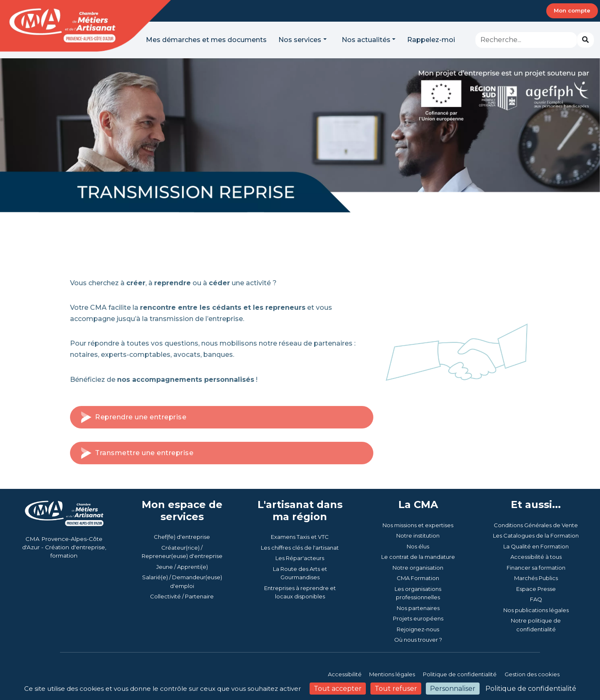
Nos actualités (366, 40)
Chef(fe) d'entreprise (182, 537)
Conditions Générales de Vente (536, 525)
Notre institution (418, 536)
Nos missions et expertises (418, 525)
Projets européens (418, 618)
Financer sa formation (536, 568)
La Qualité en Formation (536, 546)
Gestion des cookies (532, 674)
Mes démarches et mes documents (206, 40)
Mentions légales (392, 674)
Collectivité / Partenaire (182, 596)
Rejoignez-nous (418, 629)
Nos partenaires (418, 608)
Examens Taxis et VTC (300, 537)
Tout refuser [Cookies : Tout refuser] (396, 689)
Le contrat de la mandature (418, 557)
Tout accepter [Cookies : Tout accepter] (338, 689)
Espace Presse (536, 589)
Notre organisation (418, 568)
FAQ (536, 599)
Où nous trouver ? (418, 640)
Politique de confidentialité (460, 674)
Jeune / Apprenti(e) (182, 567)
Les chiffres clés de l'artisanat (300, 548)
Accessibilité (345, 674)
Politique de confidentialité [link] (531, 689)
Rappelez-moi (431, 40)
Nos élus (418, 546)
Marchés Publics (536, 578)
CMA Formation (418, 578)
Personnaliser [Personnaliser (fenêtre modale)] (453, 689)
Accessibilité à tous (536, 557)
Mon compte (572, 10)
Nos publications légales (536, 610)
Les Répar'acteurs (300, 558)
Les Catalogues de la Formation (536, 536)
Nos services (300, 40)
